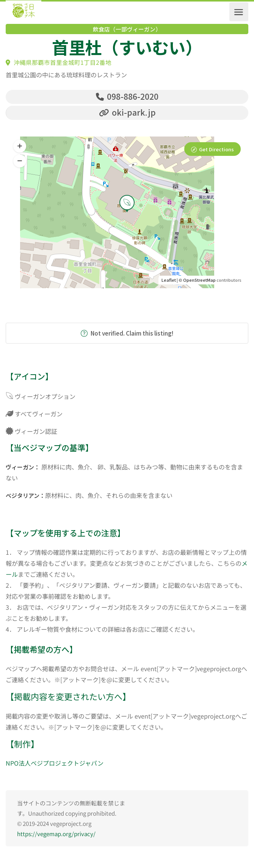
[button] (20, 164)
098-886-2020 (127, 96)
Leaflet (169, 283)
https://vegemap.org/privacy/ (56, 836)
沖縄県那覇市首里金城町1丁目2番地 (59, 62)
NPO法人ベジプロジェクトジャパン (55, 766)
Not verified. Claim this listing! (127, 336)
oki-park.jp (127, 113)
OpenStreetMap (199, 283)
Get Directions (216, 152)
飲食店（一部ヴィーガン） (127, 29)
